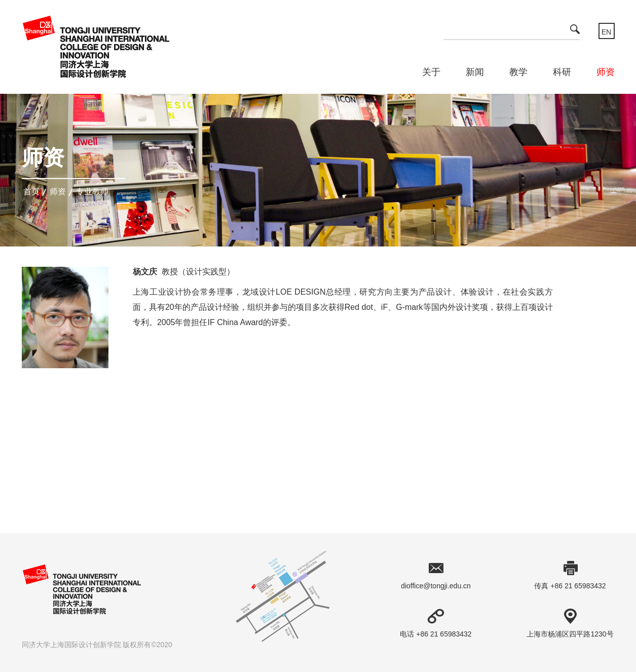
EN (606, 32)
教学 (518, 72)
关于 (431, 72)
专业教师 (92, 191)
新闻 (475, 72)
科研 (562, 72)
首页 (31, 191)
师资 (606, 72)
